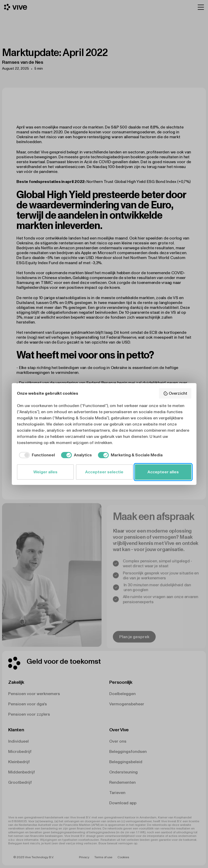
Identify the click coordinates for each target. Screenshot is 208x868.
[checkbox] (36, 455)
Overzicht (175, 393)
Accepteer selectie (104, 472)
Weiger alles (45, 472)
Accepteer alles (163, 472)
